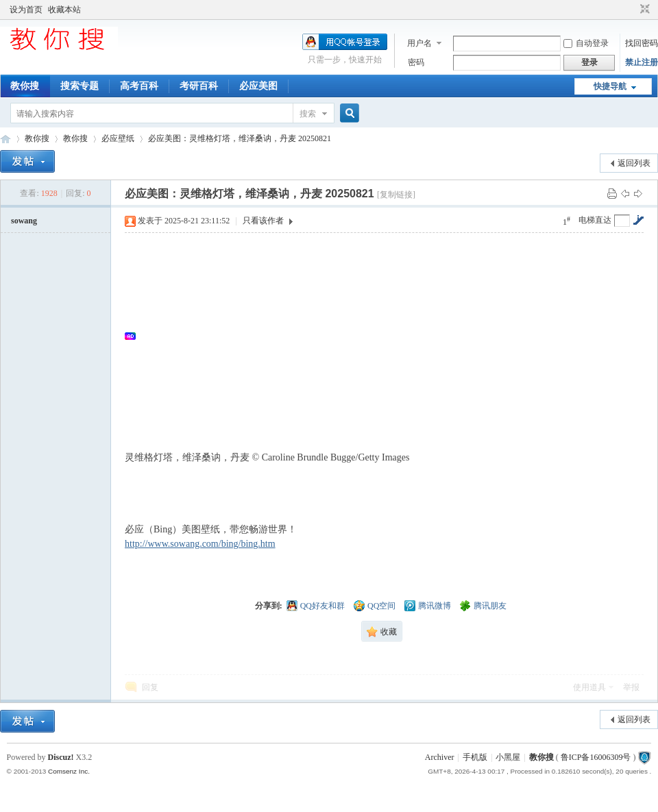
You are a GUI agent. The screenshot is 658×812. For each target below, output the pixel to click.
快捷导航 (610, 86)
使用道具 (589, 687)
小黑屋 (508, 757)
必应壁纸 (118, 138)
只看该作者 (263, 221)
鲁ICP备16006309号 (596, 757)
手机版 (475, 757)
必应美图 (258, 86)
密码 (416, 62)
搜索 (308, 114)
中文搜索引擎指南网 (5, 139)
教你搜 (25, 86)
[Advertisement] (391, 336)
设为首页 (26, 10)
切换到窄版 (643, 10)
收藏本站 (64, 10)
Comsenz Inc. (69, 771)
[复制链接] (396, 195)
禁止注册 (642, 62)
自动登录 (586, 43)
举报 (631, 687)
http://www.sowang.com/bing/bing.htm (200, 544)
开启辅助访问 (632, 10)
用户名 (419, 43)
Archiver (440, 757)
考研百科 (199, 86)
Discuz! (61, 757)
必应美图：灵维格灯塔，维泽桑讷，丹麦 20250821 (240, 138)
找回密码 (642, 43)
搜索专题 (80, 86)
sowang (24, 221)
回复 (150, 687)
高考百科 (139, 86)
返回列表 (634, 163)
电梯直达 (595, 220)
